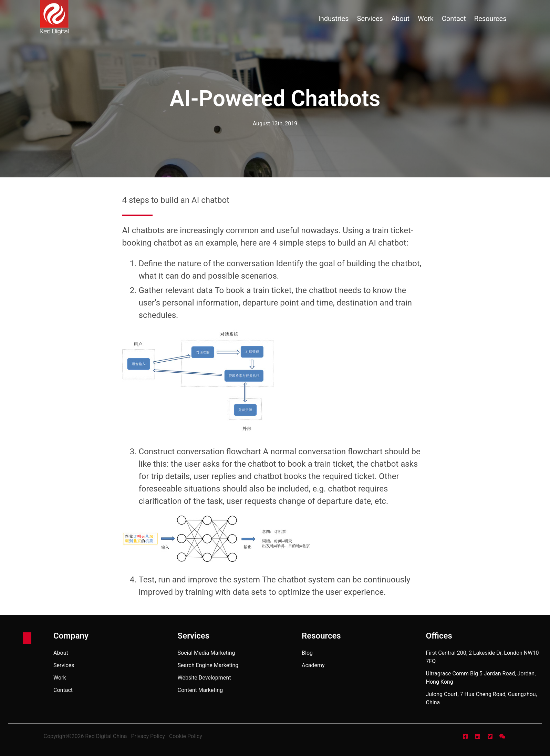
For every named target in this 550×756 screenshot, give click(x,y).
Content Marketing (200, 690)
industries (333, 19)
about (400, 19)
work (426, 19)
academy (313, 665)
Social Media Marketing (206, 653)
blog (307, 653)
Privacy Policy (148, 736)
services (370, 19)
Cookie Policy (186, 736)
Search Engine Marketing (208, 665)
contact (454, 19)
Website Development (204, 678)
